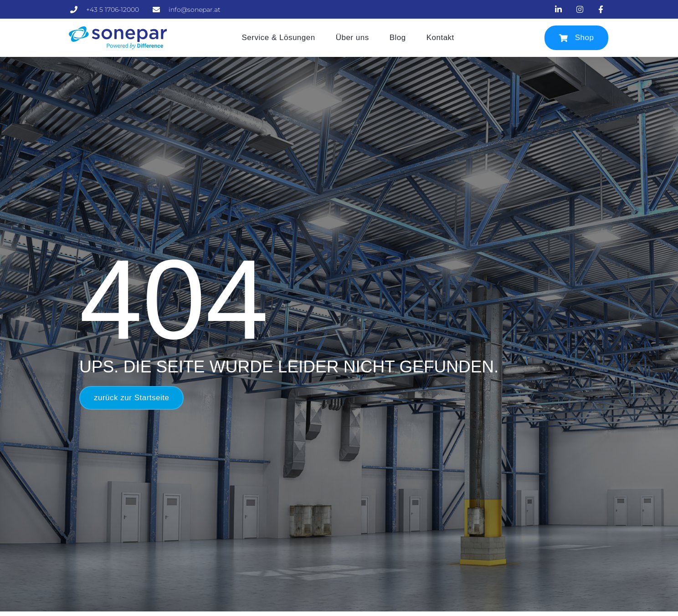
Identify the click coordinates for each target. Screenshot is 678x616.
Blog (398, 38)
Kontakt (440, 38)
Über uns (352, 38)
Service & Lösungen (279, 38)
